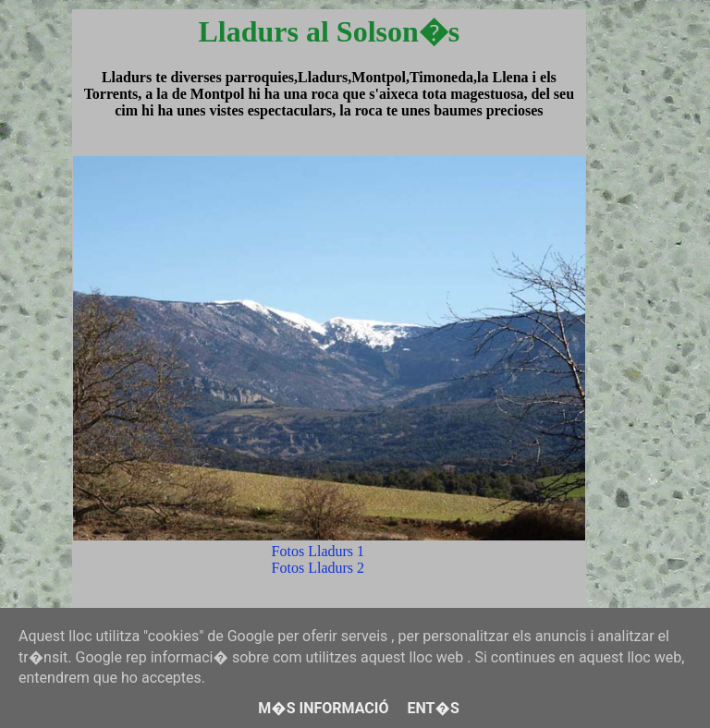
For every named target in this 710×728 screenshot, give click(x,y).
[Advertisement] (644, 364)
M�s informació (323, 708)
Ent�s (433, 708)
